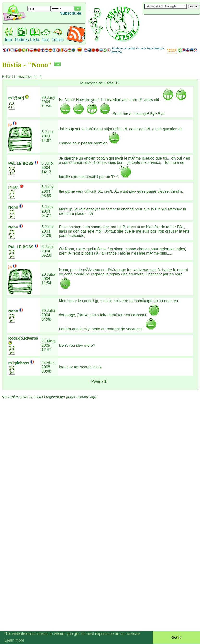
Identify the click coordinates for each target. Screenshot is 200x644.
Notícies (22, 40)
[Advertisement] (171, 23)
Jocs (45, 40)
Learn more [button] (14, 640)
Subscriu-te (71, 13)
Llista (35, 40)
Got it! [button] (176, 638)
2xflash (58, 40)
